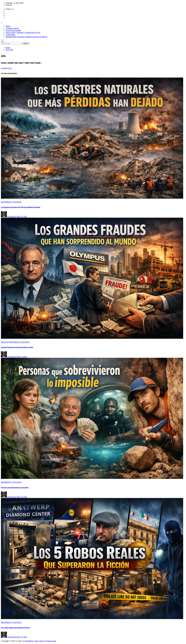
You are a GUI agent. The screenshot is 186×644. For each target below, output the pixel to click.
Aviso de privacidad (13, 30)
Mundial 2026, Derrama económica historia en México (27, 37)
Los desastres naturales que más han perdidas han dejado (21, 207)
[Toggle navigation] (2, 23)
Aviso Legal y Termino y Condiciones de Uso (23, 32)
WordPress (29, 641)
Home (8, 26)
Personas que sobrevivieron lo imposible (15, 488)
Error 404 (9, 50)
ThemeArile (51, 641)
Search (26, 43)
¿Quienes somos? (12, 28)
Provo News (39, 641)
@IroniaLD (12, 217)
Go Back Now (6, 68)
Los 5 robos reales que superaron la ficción (15, 628)
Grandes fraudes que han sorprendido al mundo (17, 347)
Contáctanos (10, 35)
